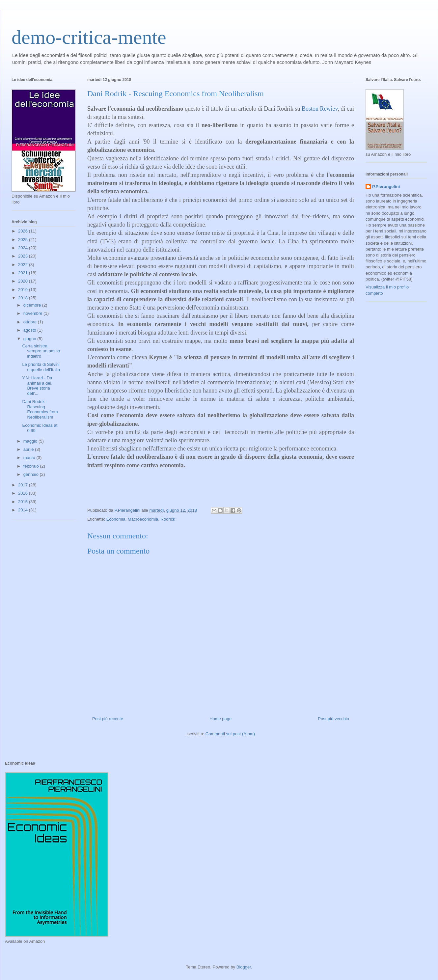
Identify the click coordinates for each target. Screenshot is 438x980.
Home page (220, 719)
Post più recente (108, 719)
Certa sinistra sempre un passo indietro (41, 351)
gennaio (32, 474)
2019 (24, 290)
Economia (116, 519)
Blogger (244, 967)
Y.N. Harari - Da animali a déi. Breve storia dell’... (37, 386)
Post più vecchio (333, 719)
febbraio (32, 466)
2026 (24, 231)
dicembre (33, 305)
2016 (24, 493)
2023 (24, 256)
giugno (30, 339)
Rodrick (168, 519)
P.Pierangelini (386, 187)
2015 (24, 502)
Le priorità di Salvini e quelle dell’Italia (41, 367)
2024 (24, 248)
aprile (29, 449)
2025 (24, 240)
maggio (31, 441)
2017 (24, 485)
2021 (24, 273)
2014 (24, 510)
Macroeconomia (143, 519)
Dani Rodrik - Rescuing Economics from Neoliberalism (40, 409)
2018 (24, 298)
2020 (24, 281)
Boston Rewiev (320, 109)
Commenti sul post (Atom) (230, 734)
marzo (30, 458)
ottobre (31, 322)
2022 (24, 265)
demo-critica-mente (89, 37)
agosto (30, 330)
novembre (33, 313)
